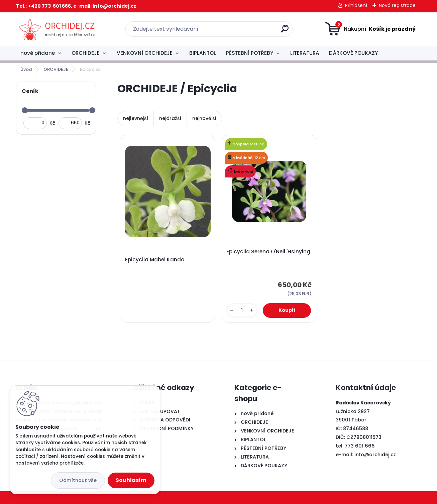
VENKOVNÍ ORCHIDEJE (145, 53)
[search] (285, 31)
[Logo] (57, 29)
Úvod (26, 69)
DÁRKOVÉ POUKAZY (353, 53)
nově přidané (38, 53)
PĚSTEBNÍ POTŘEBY (250, 53)
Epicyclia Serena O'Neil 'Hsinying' (269, 252)
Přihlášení (356, 5)
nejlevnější (136, 118)
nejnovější (204, 118)
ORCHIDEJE (86, 53)
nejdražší (170, 118)
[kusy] (242, 310)
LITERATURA (305, 53)
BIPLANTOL (203, 53)
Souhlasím (131, 480)
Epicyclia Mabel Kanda (155, 260)
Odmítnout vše (78, 480)
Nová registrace (397, 5)
